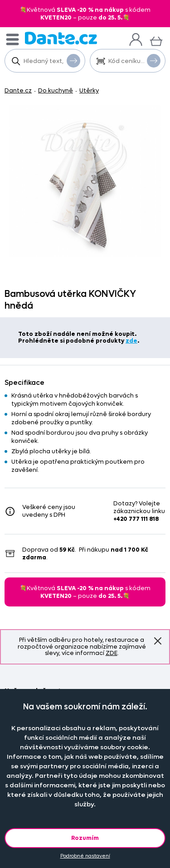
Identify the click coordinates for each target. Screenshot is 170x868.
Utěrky (89, 90)
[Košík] (156, 40)
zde (131, 341)
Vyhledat (73, 60)
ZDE (112, 653)
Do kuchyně (56, 90)
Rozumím (85, 838)
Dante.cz (18, 90)
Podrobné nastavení (85, 856)
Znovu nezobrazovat (158, 641)
